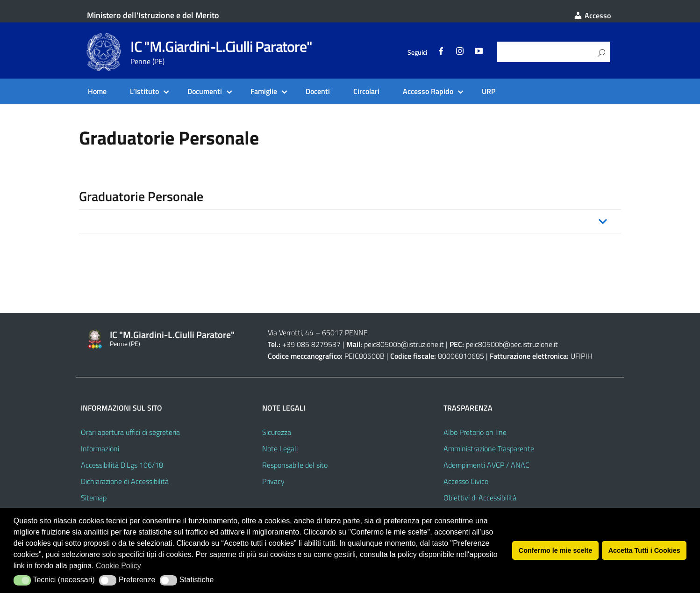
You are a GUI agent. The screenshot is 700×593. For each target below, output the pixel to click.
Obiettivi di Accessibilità (480, 498)
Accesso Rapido (428, 91)
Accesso (592, 15)
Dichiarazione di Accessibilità (125, 481)
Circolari (366, 91)
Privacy (273, 481)
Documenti (205, 91)
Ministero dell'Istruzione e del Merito (153, 15)
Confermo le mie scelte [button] (556, 550)
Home (97, 91)
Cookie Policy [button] (118, 566)
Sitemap (94, 498)
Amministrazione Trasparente (489, 448)
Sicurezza (277, 432)
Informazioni (100, 448)
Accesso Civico (466, 481)
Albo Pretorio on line (475, 432)
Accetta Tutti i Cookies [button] (644, 550)
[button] (350, 221)
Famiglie (264, 91)
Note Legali (280, 448)
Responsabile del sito (295, 465)
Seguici (417, 52)
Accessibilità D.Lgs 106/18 (122, 465)
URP (489, 91)
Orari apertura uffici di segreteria (130, 432)
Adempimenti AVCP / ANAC (486, 465)
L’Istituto (144, 91)
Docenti (318, 91)
